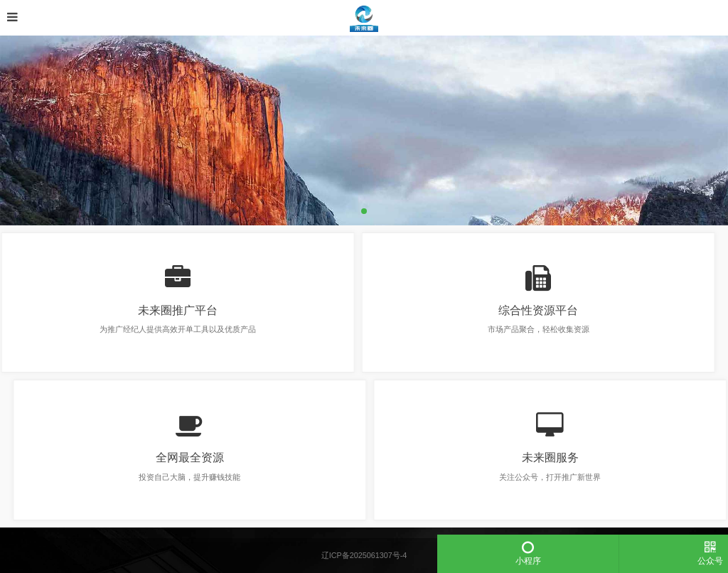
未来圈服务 (557, 457)
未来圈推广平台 (171, 310)
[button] (364, 211)
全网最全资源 (196, 457)
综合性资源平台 (532, 310)
